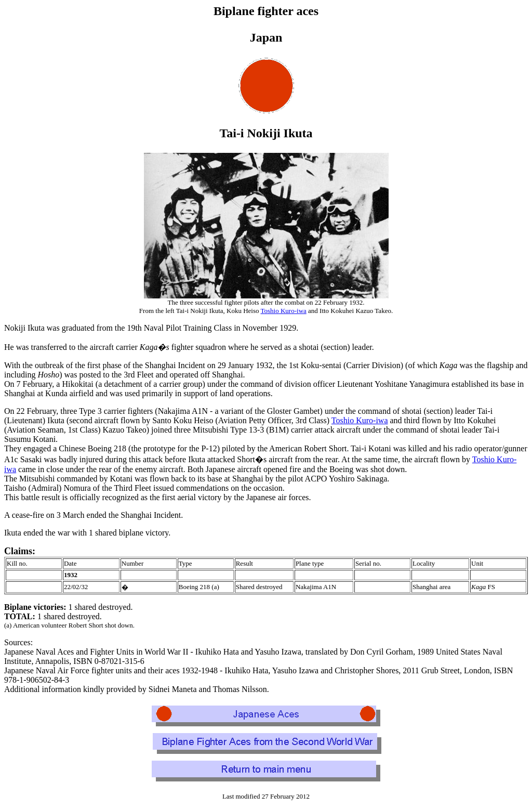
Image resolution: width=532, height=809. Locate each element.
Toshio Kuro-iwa (284, 311)
